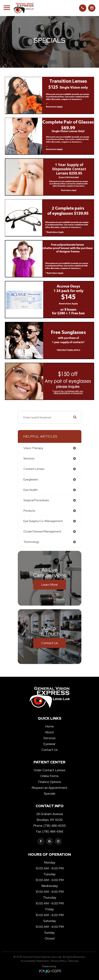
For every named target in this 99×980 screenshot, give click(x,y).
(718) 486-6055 (55, 826)
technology (31, 542)
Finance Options (50, 782)
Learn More (49, 585)
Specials (50, 794)
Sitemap (73, 961)
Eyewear (49, 744)
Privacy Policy (59, 961)
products (29, 511)
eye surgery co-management (43, 521)
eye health (31, 490)
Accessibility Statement (35, 961)
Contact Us (50, 643)
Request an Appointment (49, 788)
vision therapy (33, 448)
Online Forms (49, 776)
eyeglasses (31, 479)
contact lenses (34, 469)
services (29, 458)
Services (49, 738)
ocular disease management (42, 531)
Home (49, 726)
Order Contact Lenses (49, 770)
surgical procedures (36, 500)
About (49, 732)
